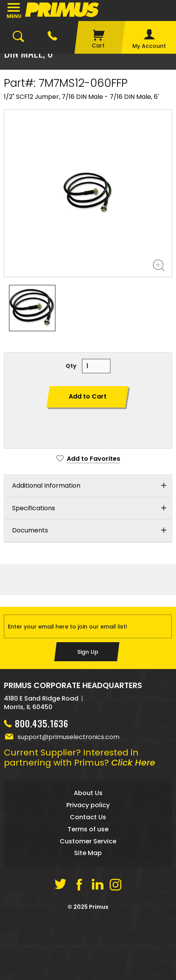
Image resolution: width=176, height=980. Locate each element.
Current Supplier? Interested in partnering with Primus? (80, 758)
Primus (99, 907)
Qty (71, 366)
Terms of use (88, 829)
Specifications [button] (34, 508)
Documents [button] (30, 530)
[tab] (88, 486)
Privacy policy (88, 805)
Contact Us (88, 817)
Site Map (88, 853)
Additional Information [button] (46, 486)
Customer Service (88, 841)
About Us (88, 793)
